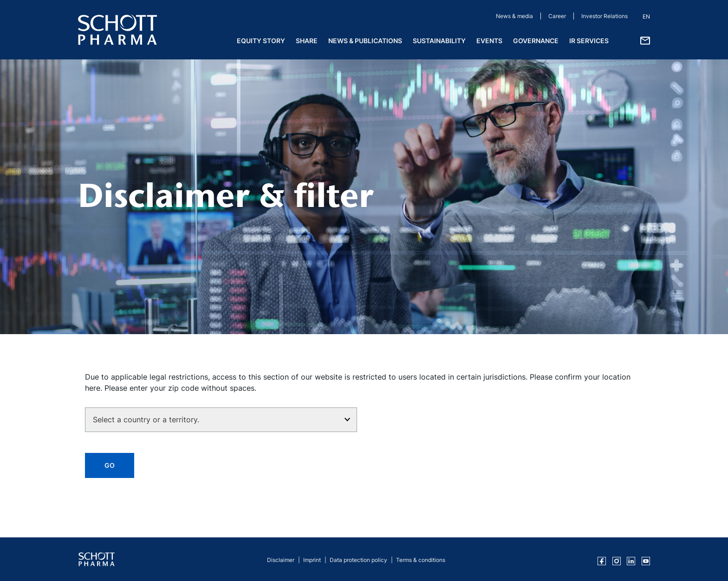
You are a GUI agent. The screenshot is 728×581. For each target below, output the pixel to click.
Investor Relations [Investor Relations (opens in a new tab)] (604, 16)
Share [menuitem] (307, 41)
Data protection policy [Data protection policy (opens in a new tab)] (358, 560)
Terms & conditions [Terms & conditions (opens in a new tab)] (421, 560)
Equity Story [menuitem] (261, 41)
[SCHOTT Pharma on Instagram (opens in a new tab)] (617, 561)
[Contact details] (645, 40)
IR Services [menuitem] (589, 41)
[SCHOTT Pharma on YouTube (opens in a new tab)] (646, 561)
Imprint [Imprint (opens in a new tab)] (312, 560)
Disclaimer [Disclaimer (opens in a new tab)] (281, 560)
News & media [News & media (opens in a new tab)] (514, 16)
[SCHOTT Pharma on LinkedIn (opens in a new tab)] (631, 561)
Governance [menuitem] (536, 41)
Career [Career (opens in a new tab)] (557, 16)
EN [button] (646, 16)
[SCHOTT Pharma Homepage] (117, 30)
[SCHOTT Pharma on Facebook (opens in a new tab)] (602, 561)
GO (110, 465)
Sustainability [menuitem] (439, 41)
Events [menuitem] (489, 41)
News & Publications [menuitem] (365, 41)
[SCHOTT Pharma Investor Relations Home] (97, 559)
